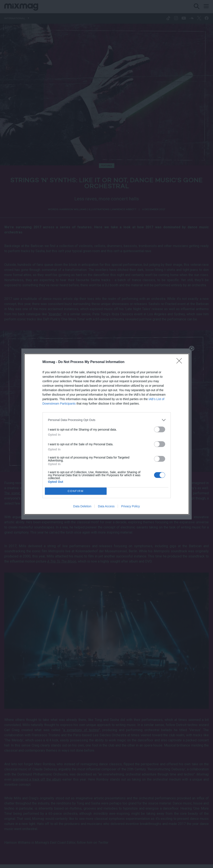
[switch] (160, 429)
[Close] (181, 362)
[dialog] (107, 434)
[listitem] (107, 420)
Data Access (106, 506)
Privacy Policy (130, 506)
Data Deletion (82, 506)
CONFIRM (76, 491)
